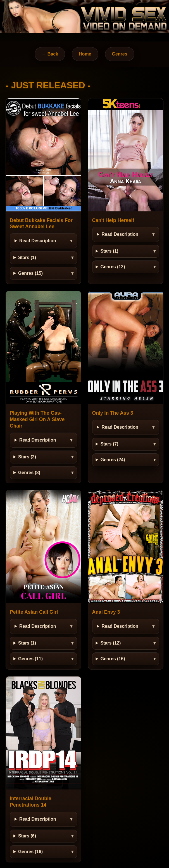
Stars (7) (109, 444)
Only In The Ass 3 (113, 413)
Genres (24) (113, 460)
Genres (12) (113, 267)
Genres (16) (113, 659)
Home (85, 54)
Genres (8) (29, 473)
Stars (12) (110, 643)
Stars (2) (27, 457)
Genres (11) (30, 659)
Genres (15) (30, 273)
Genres (120, 54)
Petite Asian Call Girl (34, 612)
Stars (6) (27, 836)
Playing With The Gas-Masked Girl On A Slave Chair (37, 419)
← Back (50, 54)
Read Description (38, 241)
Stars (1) (27, 258)
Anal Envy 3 (106, 612)
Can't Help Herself (113, 220)
